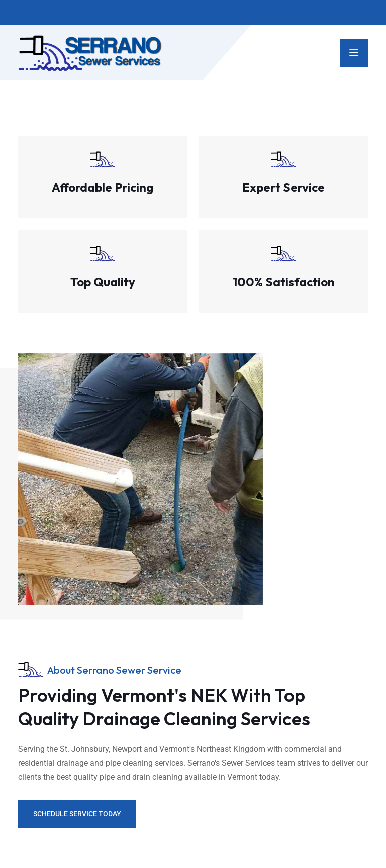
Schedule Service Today (77, 814)
